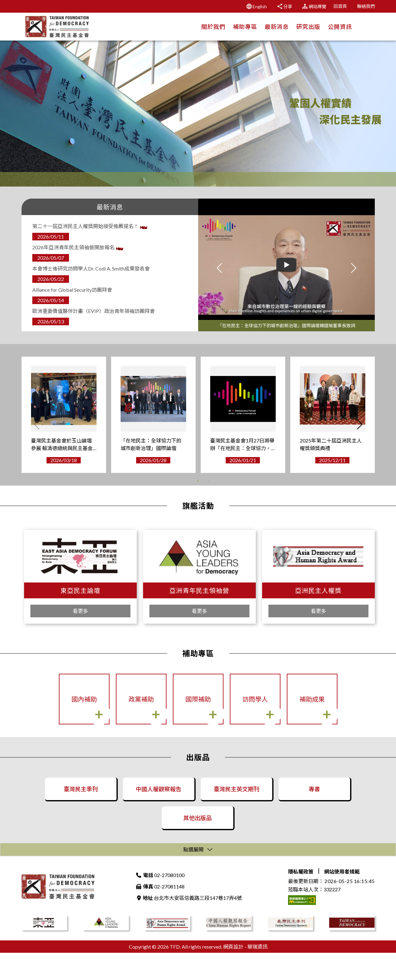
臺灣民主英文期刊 (236, 799)
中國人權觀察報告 (158, 799)
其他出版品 (197, 839)
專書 (314, 799)
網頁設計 (233, 974)
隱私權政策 (301, 899)
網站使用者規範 (342, 899)
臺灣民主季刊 (80, 799)
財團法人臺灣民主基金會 (58, 914)
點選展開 (193, 877)
